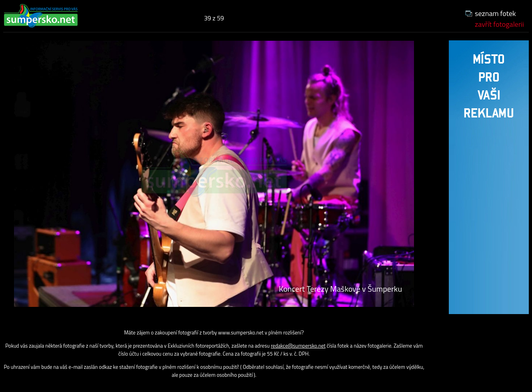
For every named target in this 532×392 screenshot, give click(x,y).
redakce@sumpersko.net (298, 346)
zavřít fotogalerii (499, 24)
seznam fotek (495, 13)
